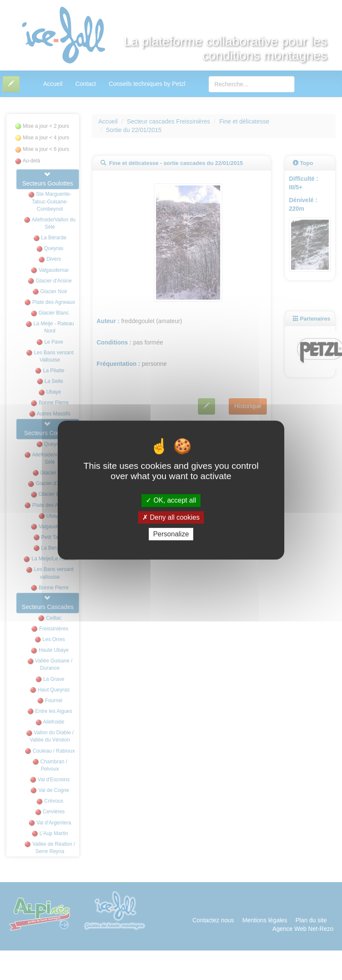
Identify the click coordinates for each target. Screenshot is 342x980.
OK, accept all (171, 501)
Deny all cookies (171, 517)
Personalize (171, 534)
